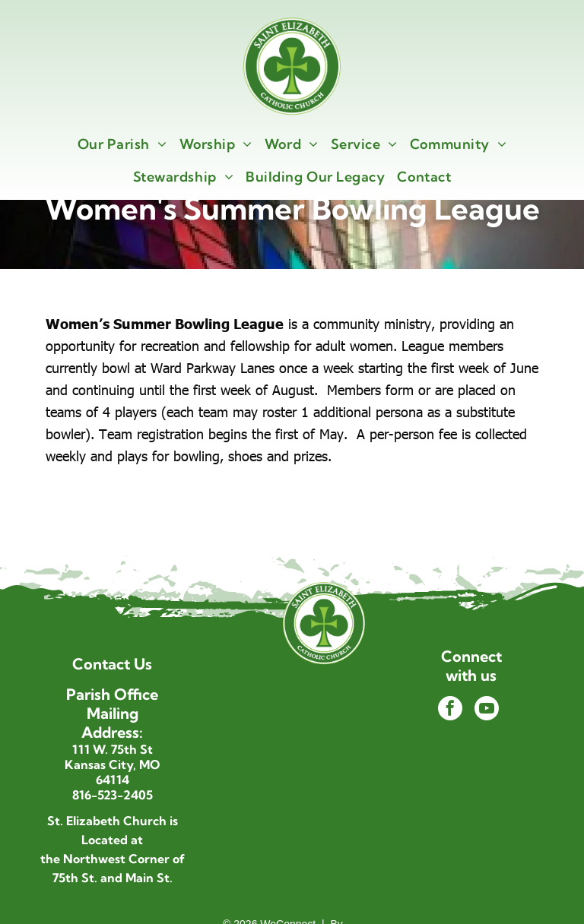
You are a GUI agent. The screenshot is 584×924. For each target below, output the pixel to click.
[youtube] (487, 710)
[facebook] (450, 710)
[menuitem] (122, 144)
